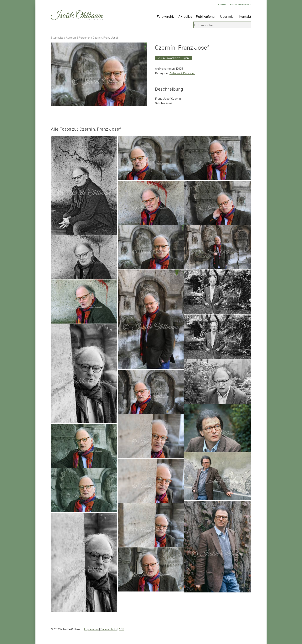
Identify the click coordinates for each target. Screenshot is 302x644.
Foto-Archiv (166, 16)
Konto (222, 4)
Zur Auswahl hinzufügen (173, 58)
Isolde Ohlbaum (77, 16)
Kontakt (245, 16)
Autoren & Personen (78, 38)
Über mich (228, 16)
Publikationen (206, 16)
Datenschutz (109, 629)
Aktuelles (185, 16)
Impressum (91, 629)
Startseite (57, 38)
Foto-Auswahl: (241, 4)
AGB (121, 629)
